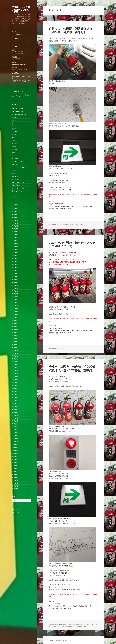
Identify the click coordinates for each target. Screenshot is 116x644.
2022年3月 (15, 312)
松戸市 (14, 129)
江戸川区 (15, 150)
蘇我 (93, 624)
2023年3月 (15, 279)
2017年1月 (15, 486)
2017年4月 (15, 477)
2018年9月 (15, 433)
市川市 (14, 120)
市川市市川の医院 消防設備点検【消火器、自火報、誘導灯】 (71, 30)
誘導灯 (62, 626)
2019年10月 (15, 394)
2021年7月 (15, 332)
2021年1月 (15, 350)
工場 (13, 170)
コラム (14, 194)
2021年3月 (15, 344)
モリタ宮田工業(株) (17, 35)
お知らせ (15, 117)
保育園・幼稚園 (16, 179)
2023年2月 (15, 282)
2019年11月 (15, 391)
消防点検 (71, 626)
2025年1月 (15, 238)
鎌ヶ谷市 (15, 126)
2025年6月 (15, 226)
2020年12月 (15, 353)
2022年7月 (15, 300)
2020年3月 (15, 380)
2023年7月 (15, 270)
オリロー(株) (16, 38)
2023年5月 (15, 273)
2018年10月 (15, 430)
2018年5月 (15, 445)
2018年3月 (15, 448)
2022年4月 (15, 309)
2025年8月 (15, 220)
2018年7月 (15, 439)
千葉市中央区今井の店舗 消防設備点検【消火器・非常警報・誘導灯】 (72, 368)
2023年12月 (15, 258)
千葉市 (14, 147)
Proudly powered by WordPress (58, 640)
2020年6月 (15, 371)
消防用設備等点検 (55, 626)
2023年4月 (15, 276)
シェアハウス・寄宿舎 (18, 188)
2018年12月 (15, 424)
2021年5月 (15, 338)
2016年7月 (15, 489)
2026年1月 (15, 211)
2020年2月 (15, 383)
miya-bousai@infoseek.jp (19, 64)
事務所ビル (15, 176)
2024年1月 (15, 255)
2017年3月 (15, 480)
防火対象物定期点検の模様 (19, 114)
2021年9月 (15, 329)
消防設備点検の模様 (18, 108)
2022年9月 (15, 294)
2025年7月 (15, 223)
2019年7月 (15, 403)
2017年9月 (15, 465)
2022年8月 (15, 297)
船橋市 (14, 123)
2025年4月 (15, 232)
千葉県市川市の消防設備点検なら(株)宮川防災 (21, 10)
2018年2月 (15, 450)
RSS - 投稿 (15, 509)
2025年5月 (15, 229)
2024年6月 (15, 250)
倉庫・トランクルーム (18, 182)
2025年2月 (15, 235)
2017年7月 (15, 471)
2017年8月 (15, 468)
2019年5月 (15, 409)
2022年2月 (15, 315)
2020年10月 (15, 359)
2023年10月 (15, 264)
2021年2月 (15, 347)
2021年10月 (15, 326)
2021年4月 (15, 341)
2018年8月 (15, 436)
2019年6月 (15, 406)
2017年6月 (15, 474)
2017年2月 (15, 483)
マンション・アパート (18, 161)
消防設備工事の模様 (18, 111)
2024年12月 (15, 241)
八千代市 (15, 132)
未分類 (14, 197)
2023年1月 (15, 285)
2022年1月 (15, 318)
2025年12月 (15, 214)
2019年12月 (15, 388)
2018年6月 (15, 442)
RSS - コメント (16, 512)
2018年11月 (15, 427)
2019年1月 (15, 421)
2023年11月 (15, 261)
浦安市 (14, 141)
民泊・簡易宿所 (16, 185)
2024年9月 (15, 244)
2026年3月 (15, 208)
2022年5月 (15, 306)
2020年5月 (15, 374)
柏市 (13, 138)
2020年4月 (15, 377)
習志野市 (15, 144)
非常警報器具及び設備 (80, 626)
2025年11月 (15, 217)
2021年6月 (15, 335)
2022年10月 (15, 291)
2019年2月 (15, 418)
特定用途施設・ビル (18, 158)
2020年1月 (15, 385)
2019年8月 (15, 400)
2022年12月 (15, 288)
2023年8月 (15, 267)
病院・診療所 (16, 164)
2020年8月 (15, 365)
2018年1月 (15, 453)
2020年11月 (15, 356)
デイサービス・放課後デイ (19, 167)
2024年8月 (15, 247)
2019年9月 (15, 397)
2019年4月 (15, 412)
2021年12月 (15, 320)
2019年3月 (15, 415)
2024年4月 (15, 253)
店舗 (13, 173)
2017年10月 (15, 462)
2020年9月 (15, 362)
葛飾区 (14, 153)
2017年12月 (15, 456)
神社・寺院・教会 (17, 191)
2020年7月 (15, 368)
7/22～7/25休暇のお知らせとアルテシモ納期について (72, 244)
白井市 (14, 135)
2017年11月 (15, 459)
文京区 (14, 155)
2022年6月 (15, 303)
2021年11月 (15, 323)
